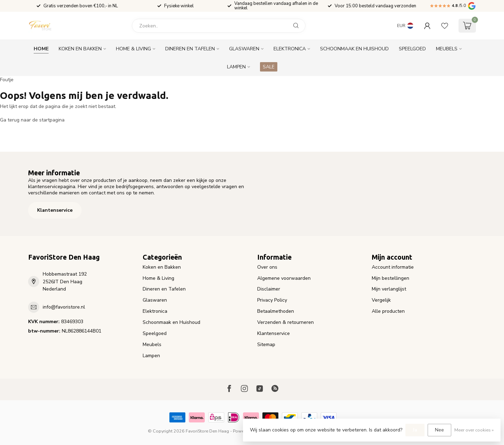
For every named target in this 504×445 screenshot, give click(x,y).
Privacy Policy (272, 300)
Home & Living (133, 49)
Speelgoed (412, 49)
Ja (415, 430)
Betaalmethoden (276, 311)
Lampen (236, 67)
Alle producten (388, 311)
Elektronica (290, 49)
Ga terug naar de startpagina (32, 120)
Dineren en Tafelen (190, 49)
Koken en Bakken (80, 49)
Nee (439, 430)
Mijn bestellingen (390, 278)
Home (41, 49)
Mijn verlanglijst (389, 289)
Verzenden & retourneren (285, 322)
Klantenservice (55, 210)
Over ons (267, 267)
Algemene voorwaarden (284, 278)
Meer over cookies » (474, 430)
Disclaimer (269, 289)
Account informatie (393, 267)
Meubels (447, 49)
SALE (269, 67)
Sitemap (266, 345)
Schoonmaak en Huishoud (354, 49)
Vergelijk (381, 300)
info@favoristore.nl (64, 307)
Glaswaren (244, 49)
